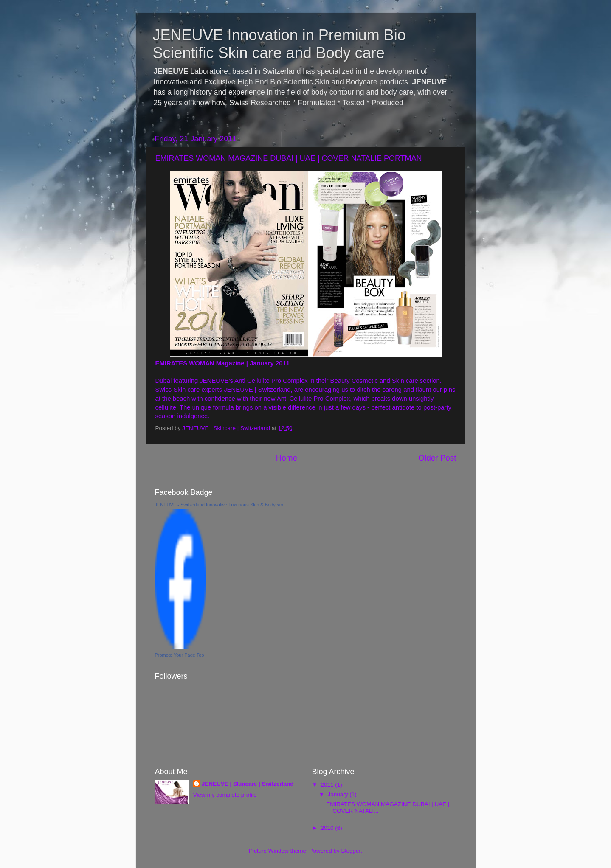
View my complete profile (225, 795)
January (339, 794)
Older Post (437, 458)
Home (287, 458)
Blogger (351, 851)
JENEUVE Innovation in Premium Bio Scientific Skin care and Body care (279, 44)
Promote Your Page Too (180, 655)
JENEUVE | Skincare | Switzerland (248, 784)
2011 (328, 785)
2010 (328, 828)
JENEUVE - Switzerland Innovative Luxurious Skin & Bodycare (220, 505)
